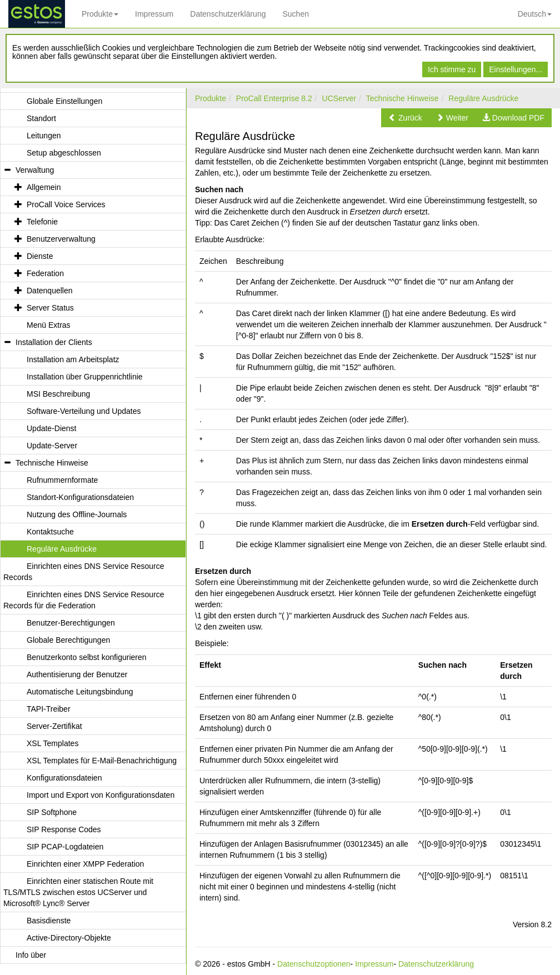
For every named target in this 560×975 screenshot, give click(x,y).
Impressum (154, 14)
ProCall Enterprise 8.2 (274, 98)
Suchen (295, 14)
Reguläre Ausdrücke (483, 98)
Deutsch (535, 14)
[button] (405, 118)
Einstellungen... (516, 69)
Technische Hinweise (402, 98)
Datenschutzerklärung (228, 14)
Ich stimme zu (452, 69)
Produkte (100, 14)
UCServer (339, 98)
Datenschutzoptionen (314, 964)
